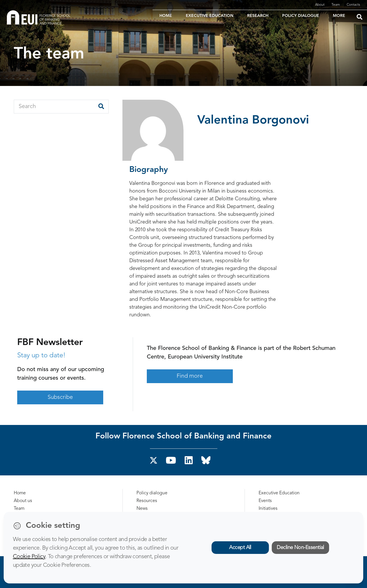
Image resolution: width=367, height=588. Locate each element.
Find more (190, 376)
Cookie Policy (29, 557)
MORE (339, 16)
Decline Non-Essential (300, 548)
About (320, 5)
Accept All (240, 548)
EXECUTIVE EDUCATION (210, 16)
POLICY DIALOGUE (301, 16)
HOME (166, 16)
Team (336, 5)
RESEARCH (258, 16)
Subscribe (60, 397)
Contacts (353, 5)
